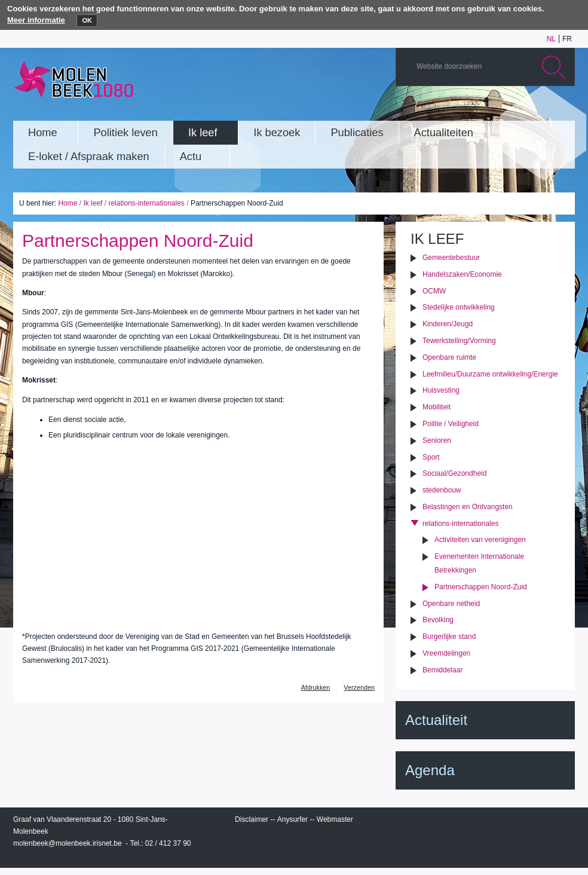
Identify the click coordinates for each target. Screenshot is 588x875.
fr (567, 39)
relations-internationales (146, 203)
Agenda (430, 770)
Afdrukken (316, 687)
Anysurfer (293, 819)
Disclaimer (252, 819)
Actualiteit (436, 720)
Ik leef (93, 203)
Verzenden (359, 687)
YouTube (491, 109)
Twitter (526, 109)
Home (68, 203)
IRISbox (485, 822)
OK (87, 20)
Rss (562, 109)
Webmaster (335, 819)
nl (551, 39)
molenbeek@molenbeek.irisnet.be (68, 843)
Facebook (544, 109)
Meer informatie (36, 20)
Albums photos (509, 109)
